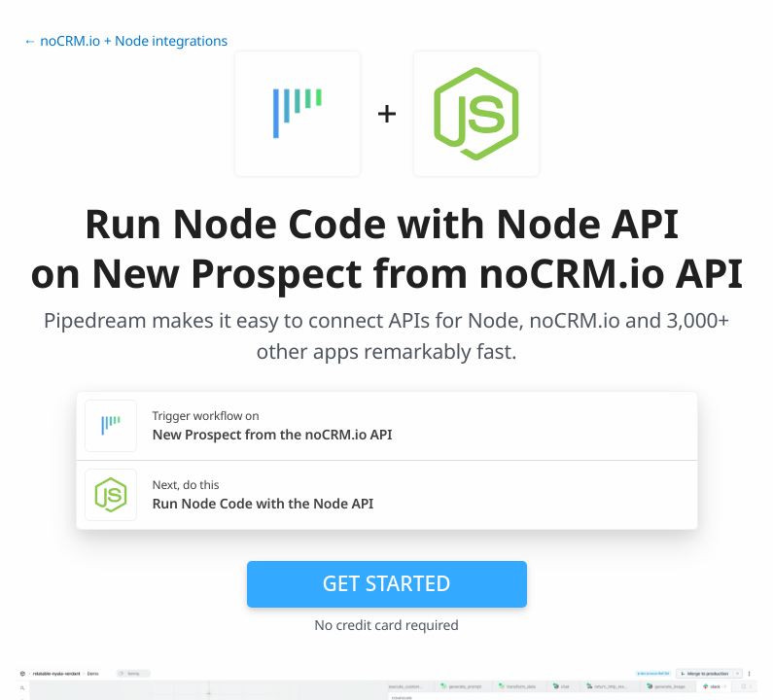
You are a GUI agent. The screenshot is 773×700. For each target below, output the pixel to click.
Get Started (387, 583)
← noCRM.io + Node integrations (125, 41)
